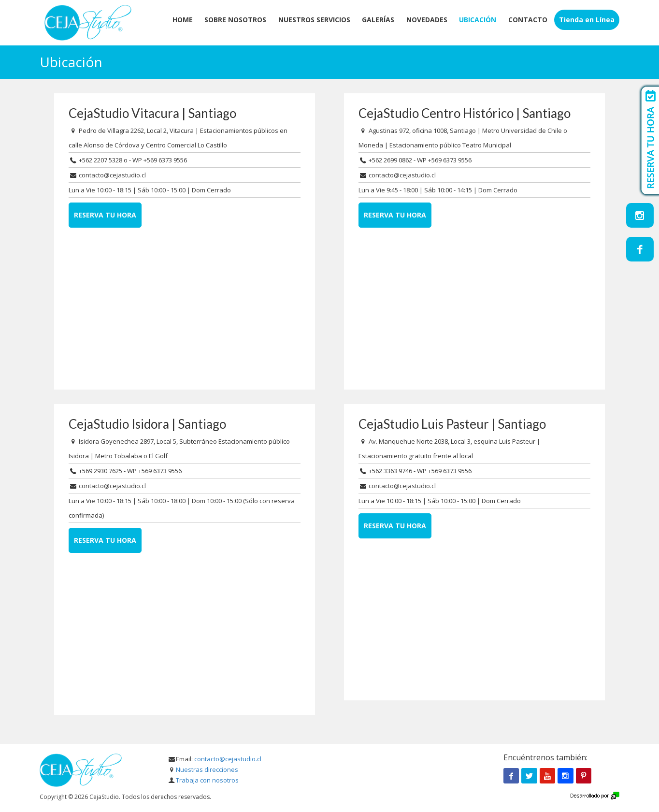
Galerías (378, 20)
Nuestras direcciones (207, 769)
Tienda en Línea (587, 20)
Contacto (528, 20)
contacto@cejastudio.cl (112, 175)
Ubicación (478, 20)
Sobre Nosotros (235, 20)
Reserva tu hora (105, 215)
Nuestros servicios (314, 20)
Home (183, 20)
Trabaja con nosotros (207, 780)
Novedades (427, 20)
